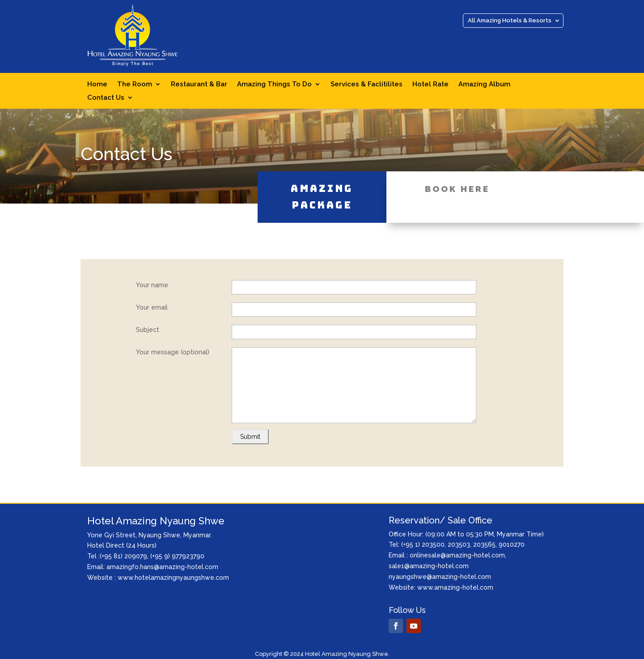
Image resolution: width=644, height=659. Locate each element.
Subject (148, 330)
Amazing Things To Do (274, 85)
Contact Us (106, 98)
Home (97, 85)
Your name (152, 285)
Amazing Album (484, 85)
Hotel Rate (430, 85)
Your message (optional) (173, 352)
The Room (135, 85)
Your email (152, 307)
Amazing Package (322, 183)
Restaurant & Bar (199, 85)
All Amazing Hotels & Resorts (510, 21)
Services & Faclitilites (366, 85)
